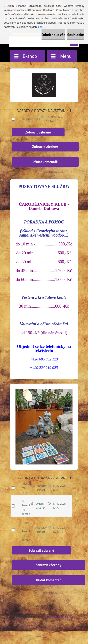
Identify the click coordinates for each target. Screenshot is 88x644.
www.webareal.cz (59, 616)
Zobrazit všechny (45, 147)
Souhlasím (76, 35)
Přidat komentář (45, 162)
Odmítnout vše (54, 35)
